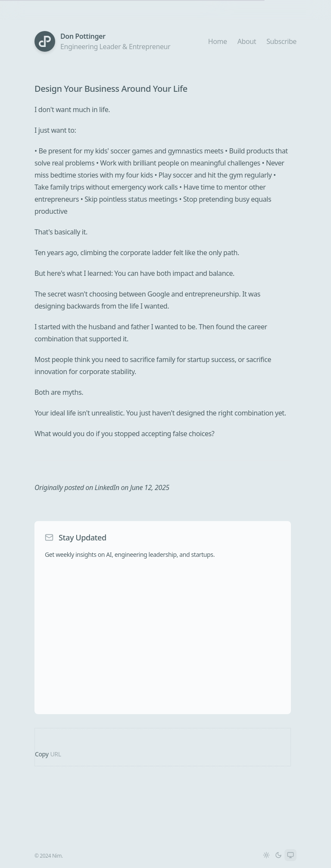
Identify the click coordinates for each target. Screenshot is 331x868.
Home (218, 41)
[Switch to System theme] (290, 855)
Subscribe (281, 41)
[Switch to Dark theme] (278, 855)
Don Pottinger (83, 36)
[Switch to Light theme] (266, 855)
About (247, 41)
